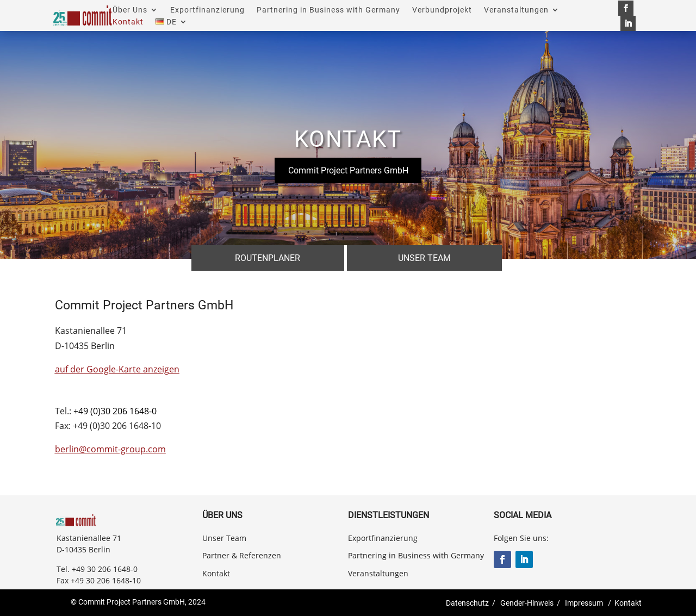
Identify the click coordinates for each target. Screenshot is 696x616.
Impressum (584, 603)
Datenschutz (467, 603)
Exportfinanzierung (207, 10)
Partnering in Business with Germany (328, 10)
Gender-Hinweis (527, 603)
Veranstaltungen (516, 10)
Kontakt (128, 22)
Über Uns (130, 10)
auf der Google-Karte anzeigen (117, 369)
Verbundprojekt (442, 10)
